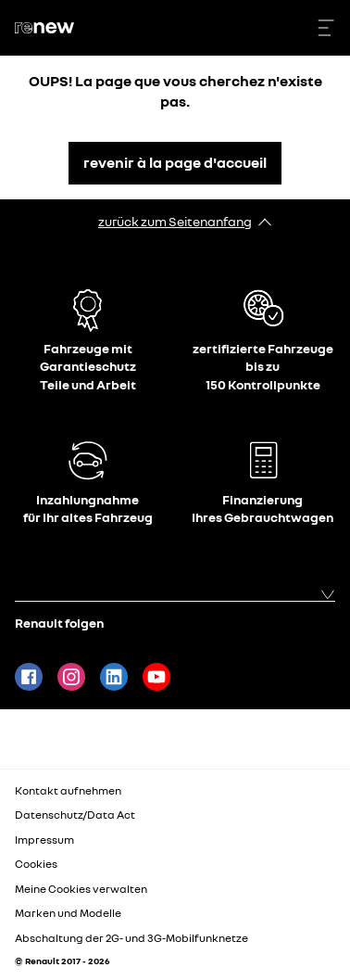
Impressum (44, 840)
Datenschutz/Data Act (75, 815)
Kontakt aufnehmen (68, 790)
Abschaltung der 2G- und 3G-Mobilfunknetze (131, 938)
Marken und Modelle (68, 913)
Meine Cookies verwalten (81, 889)
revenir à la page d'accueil (175, 162)
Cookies (36, 864)
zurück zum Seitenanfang (175, 221)
